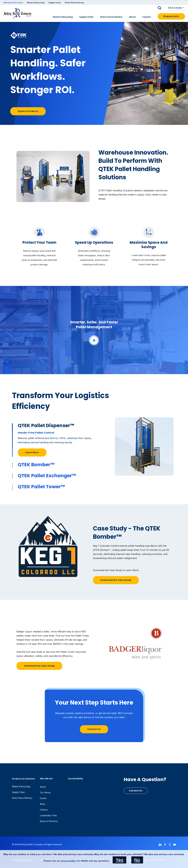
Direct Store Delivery (74, 3)
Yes (119, 860)
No (137, 860)
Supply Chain (55, 3)
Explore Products (28, 111)
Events (43, 798)
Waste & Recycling (36, 3)
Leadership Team (48, 815)
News (43, 804)
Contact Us (94, 729)
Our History (45, 792)
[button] (162, 8)
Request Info (171, 16)
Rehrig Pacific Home (13, 3)
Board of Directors (49, 821)
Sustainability (75, 779)
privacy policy (69, 861)
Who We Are (46, 779)
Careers (147, 17)
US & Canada (175, 8)
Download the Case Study (116, 580)
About (132, 17)
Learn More (32, 452)
